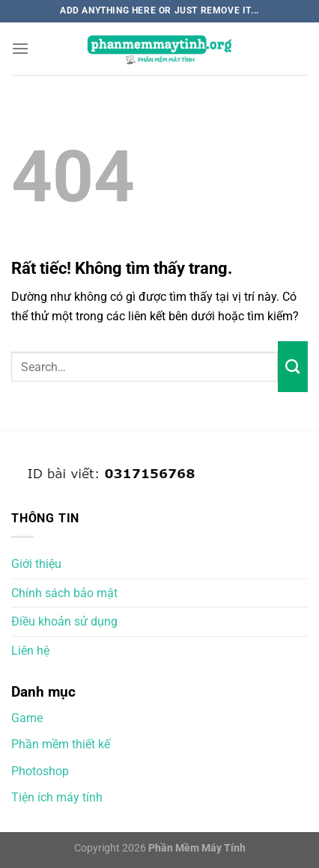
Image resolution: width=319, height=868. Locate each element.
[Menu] (20, 48)
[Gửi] (293, 367)
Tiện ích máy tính (57, 797)
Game (27, 718)
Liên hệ (30, 651)
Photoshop (40, 771)
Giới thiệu (36, 564)
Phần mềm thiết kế (61, 744)
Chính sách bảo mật (64, 593)
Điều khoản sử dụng (64, 621)
